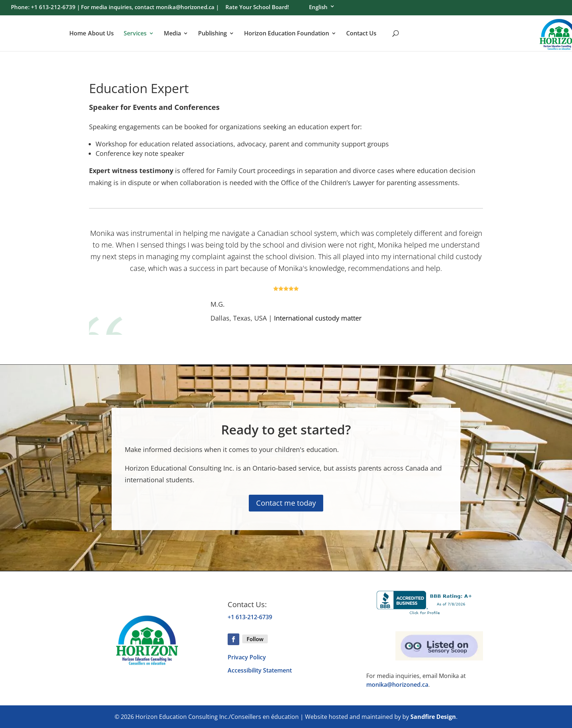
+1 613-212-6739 (250, 617)
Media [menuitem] (172, 34)
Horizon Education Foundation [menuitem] (287, 34)
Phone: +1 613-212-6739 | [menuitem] (45, 8)
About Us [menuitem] (101, 34)
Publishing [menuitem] (212, 34)
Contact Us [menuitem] (361, 34)
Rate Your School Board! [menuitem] (257, 8)
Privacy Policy (247, 657)
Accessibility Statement (260, 670)
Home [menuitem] (78, 34)
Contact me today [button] (286, 503)
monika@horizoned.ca (397, 685)
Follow (255, 639)
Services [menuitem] (135, 34)
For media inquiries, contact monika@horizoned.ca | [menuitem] (150, 8)
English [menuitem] (318, 7)
